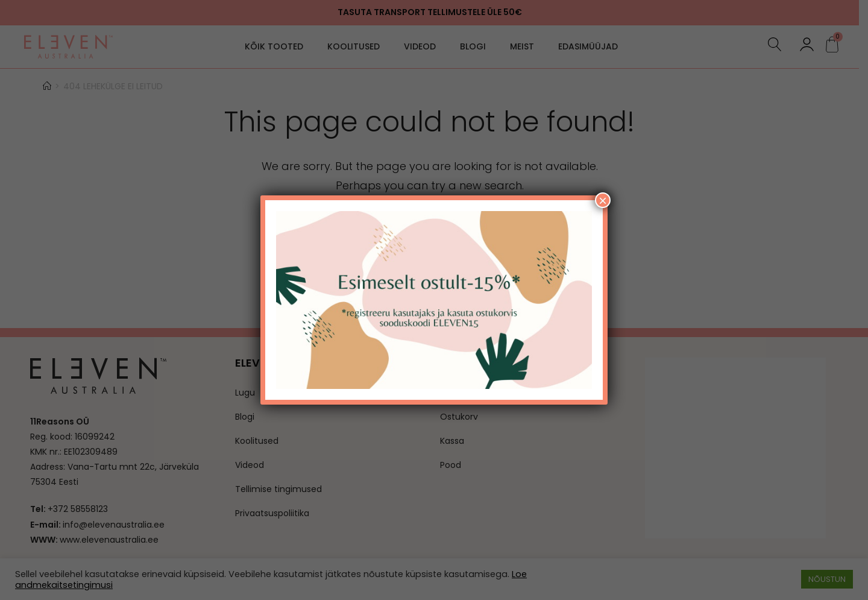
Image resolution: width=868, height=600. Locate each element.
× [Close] (603, 200)
